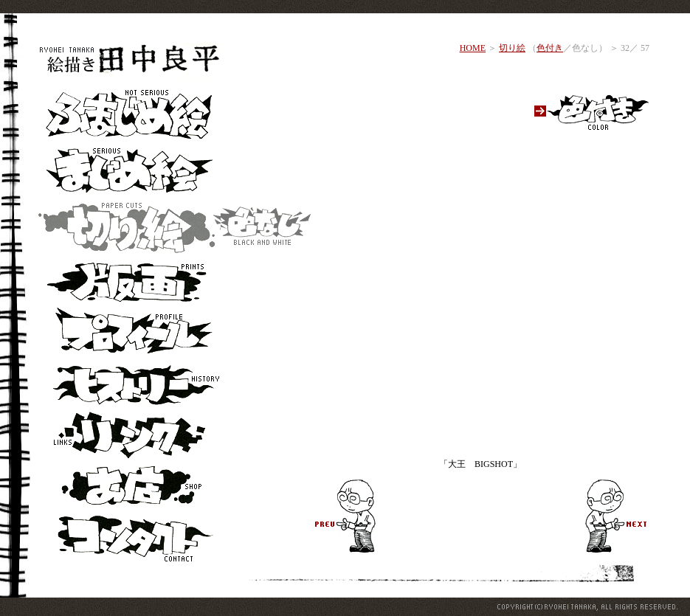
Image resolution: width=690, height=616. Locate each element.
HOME (473, 48)
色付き (550, 48)
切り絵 (512, 48)
